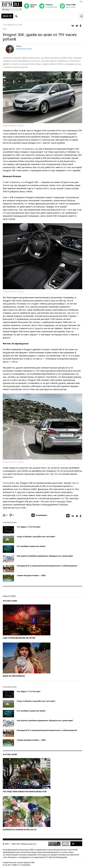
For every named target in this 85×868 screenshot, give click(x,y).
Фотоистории (10, 601)
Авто (5, 29)
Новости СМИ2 (9, 596)
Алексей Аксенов (24, 49)
